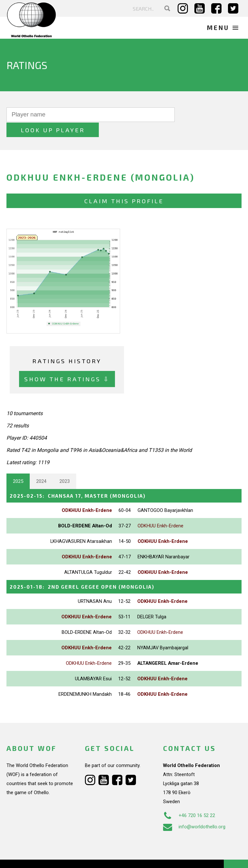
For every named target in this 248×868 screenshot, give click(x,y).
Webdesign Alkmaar (46, 856)
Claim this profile (124, 186)
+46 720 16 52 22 (189, 800)
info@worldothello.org (194, 811)
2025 (18, 466)
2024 (41, 466)
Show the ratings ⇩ (67, 364)
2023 (65, 466)
